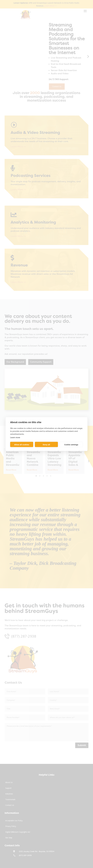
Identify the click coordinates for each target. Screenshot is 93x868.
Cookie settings (71, 444)
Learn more (15, 437)
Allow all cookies (22, 444)
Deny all (46, 444)
